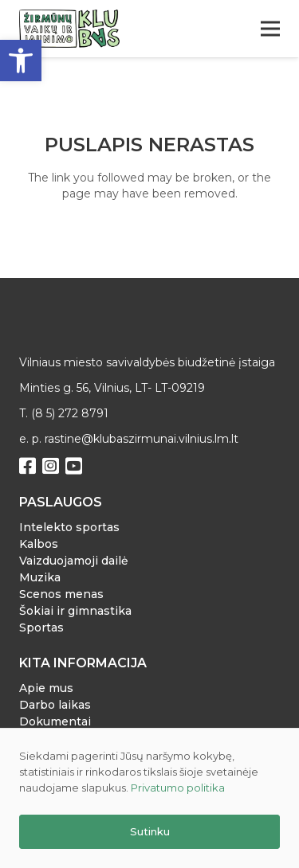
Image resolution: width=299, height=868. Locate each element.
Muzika (40, 577)
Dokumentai (55, 721)
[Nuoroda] (69, 29)
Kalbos (39, 544)
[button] (21, 61)
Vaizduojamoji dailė (74, 561)
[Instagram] (51, 466)
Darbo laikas (55, 705)
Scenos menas (61, 594)
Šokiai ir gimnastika (75, 611)
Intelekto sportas (69, 527)
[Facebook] (28, 466)
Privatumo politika (178, 788)
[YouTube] (74, 466)
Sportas (41, 628)
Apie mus (46, 688)
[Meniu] (270, 29)
